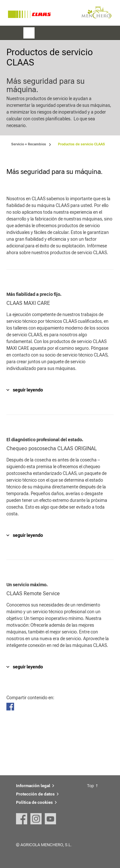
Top (90, 786)
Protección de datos (35, 794)
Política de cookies (34, 802)
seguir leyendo (28, 390)
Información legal (33, 786)
